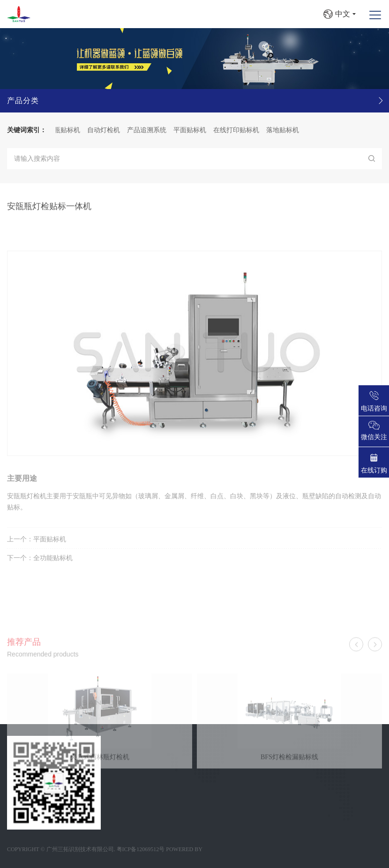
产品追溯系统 (151, 130)
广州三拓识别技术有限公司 (80, 849)
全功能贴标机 (53, 570)
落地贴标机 (287, 130)
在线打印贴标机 (240, 130)
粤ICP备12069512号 (141, 849)
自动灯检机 (108, 130)
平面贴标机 (194, 130)
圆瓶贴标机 (68, 130)
